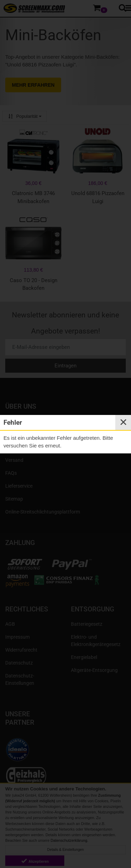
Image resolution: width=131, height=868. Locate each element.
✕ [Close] (123, 422)
